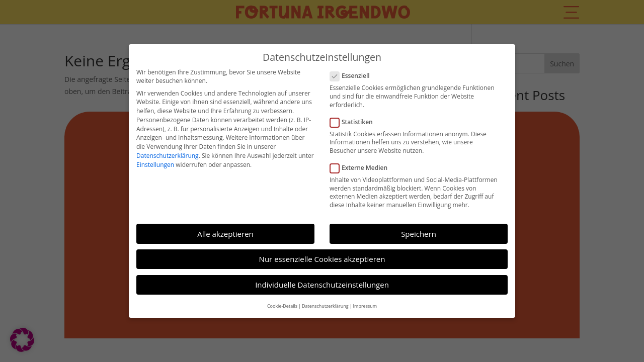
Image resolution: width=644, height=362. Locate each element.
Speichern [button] (419, 230)
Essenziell (354, 72)
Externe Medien (363, 164)
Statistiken (355, 118)
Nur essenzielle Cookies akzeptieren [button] (322, 255)
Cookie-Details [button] (282, 302)
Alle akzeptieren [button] (225, 230)
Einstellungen (155, 161)
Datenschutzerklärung (168, 152)
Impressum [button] (365, 302)
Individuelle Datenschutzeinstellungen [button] (322, 281)
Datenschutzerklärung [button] (325, 302)
